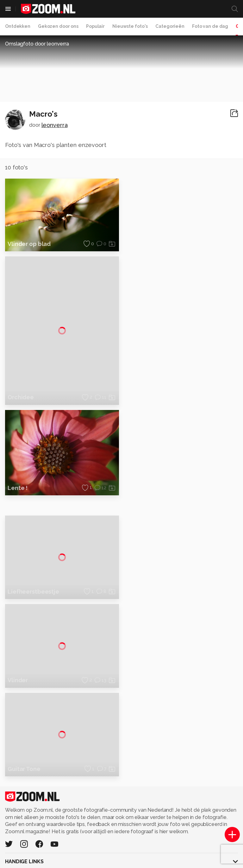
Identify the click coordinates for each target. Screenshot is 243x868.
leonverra (55, 125)
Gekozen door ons (58, 26)
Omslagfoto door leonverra (37, 44)
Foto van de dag (210, 26)
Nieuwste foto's (130, 26)
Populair (95, 26)
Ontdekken (18, 26)
